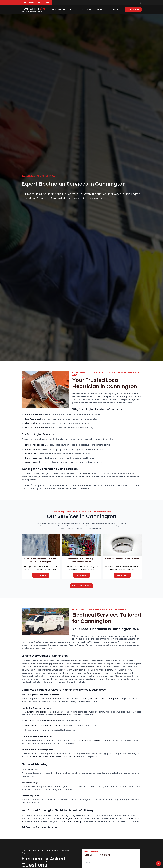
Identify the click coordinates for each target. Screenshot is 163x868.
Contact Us (133, 9)
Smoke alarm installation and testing (43, 725)
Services (73, 9)
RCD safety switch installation (39, 721)
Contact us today (73, 821)
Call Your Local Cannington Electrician (39, 827)
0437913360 (45, 3)
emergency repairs (72, 818)
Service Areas (86, 9)
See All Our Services (81, 586)
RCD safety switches (69, 756)
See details (41, 575)
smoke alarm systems (44, 756)
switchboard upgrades (38, 712)
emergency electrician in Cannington (100, 699)
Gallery (99, 9)
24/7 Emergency (59, 9)
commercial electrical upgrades (87, 740)
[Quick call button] (158, 863)
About (115, 9)
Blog (107, 9)
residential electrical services (72, 715)
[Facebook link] (141, 3)
